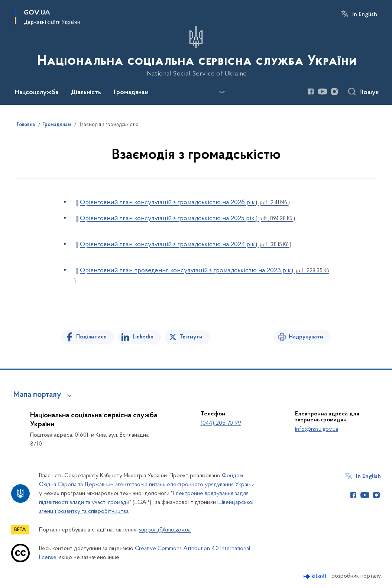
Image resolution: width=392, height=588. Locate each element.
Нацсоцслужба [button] (37, 93)
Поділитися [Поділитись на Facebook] (91, 337)
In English (365, 15)
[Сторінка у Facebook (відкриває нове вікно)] (311, 91)
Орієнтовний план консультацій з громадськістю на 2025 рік (187, 219)
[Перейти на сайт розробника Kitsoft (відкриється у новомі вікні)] (316, 576)
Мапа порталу (37, 395)
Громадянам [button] (131, 93)
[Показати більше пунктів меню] (222, 92)
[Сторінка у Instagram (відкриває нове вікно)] (334, 91)
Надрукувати (306, 337)
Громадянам (57, 125)
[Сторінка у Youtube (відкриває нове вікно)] (323, 91)
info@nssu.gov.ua (317, 429)
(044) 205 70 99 (221, 423)
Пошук (369, 93)
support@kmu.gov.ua (165, 530)
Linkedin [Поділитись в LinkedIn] (143, 337)
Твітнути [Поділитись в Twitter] (191, 337)
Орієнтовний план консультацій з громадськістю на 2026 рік (185, 203)
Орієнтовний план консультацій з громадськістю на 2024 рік (186, 245)
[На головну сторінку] (196, 52)
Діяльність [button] (86, 93)
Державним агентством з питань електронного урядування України (169, 485)
